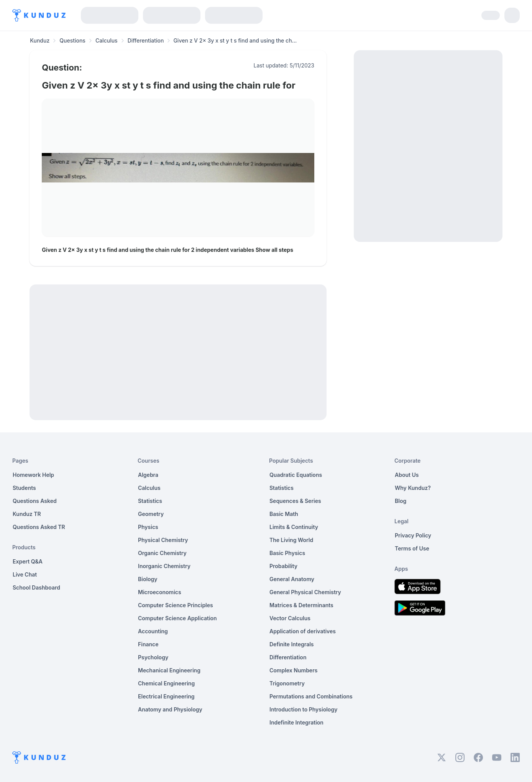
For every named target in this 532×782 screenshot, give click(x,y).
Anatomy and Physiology (170, 709)
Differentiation (146, 40)
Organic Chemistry (162, 553)
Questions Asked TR (39, 527)
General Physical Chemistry (305, 592)
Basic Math (284, 514)
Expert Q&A (28, 561)
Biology (148, 579)
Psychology (153, 657)
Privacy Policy (413, 535)
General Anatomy (292, 579)
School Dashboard (36, 587)
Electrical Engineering (166, 696)
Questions (72, 40)
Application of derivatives (303, 631)
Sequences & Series (295, 501)
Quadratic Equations (296, 475)
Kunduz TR (27, 514)
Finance (148, 644)
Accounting (153, 631)
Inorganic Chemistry (164, 566)
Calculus (107, 40)
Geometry (151, 514)
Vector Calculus (290, 618)
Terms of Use (412, 548)
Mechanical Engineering (169, 670)
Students (24, 488)
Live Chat (25, 574)
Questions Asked (35, 501)
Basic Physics (287, 553)
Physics (148, 527)
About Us (407, 475)
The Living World (291, 540)
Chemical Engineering (166, 683)
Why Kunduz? (413, 488)
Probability (283, 566)
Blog (401, 501)
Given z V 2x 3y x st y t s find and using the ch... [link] (235, 40)
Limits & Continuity (294, 527)
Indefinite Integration (296, 722)
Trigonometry (287, 683)
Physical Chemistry (163, 540)
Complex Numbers (293, 670)
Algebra (148, 475)
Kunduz (40, 40)
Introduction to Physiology (303, 709)
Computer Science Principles (176, 605)
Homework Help (33, 475)
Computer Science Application (177, 618)
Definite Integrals (292, 644)
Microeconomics (160, 592)
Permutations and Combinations (311, 696)
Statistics (150, 501)
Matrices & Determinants (301, 605)
